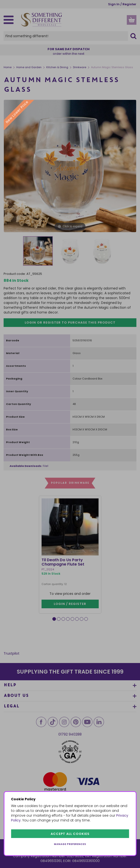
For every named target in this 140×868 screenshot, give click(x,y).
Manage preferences (70, 844)
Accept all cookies (70, 834)
